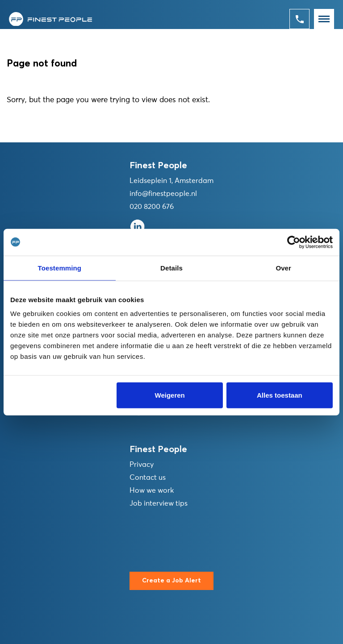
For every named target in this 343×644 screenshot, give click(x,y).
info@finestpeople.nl (163, 194)
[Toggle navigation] (324, 19)
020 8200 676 (152, 207)
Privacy (142, 465)
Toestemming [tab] (60, 268)
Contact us (148, 478)
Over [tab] (283, 268)
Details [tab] (171, 268)
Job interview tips (159, 503)
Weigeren (170, 395)
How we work (152, 490)
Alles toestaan (280, 395)
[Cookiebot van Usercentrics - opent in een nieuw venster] (294, 242)
